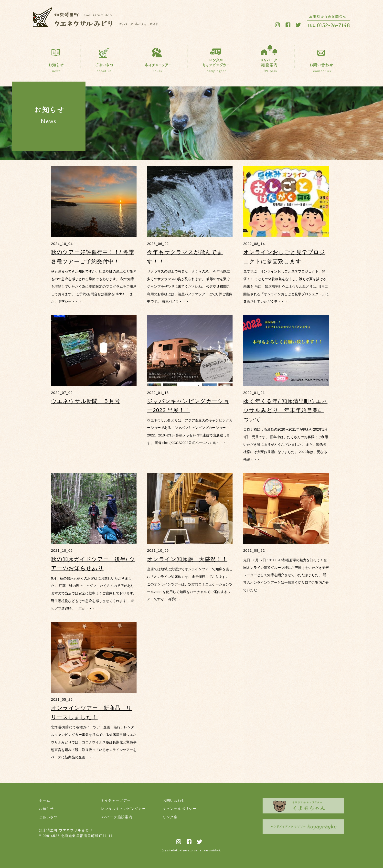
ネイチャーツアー (116, 800)
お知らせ (46, 809)
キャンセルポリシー (180, 809)
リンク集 (170, 817)
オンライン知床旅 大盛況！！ (187, 559)
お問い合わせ (174, 800)
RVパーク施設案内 (117, 817)
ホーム (44, 800)
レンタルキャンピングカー (123, 809)
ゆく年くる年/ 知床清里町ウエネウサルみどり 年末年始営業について (285, 410)
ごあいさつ (48, 817)
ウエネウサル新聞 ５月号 (86, 401)
